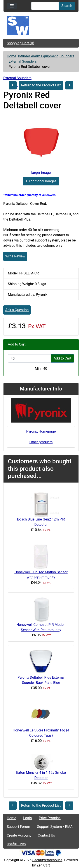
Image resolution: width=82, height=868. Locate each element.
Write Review (15, 256)
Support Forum (18, 827)
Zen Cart (43, 865)
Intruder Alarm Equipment (38, 56)
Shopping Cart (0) (20, 43)
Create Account (19, 835)
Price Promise (50, 818)
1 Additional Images (41, 181)
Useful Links (16, 844)
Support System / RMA (55, 827)
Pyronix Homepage (41, 431)
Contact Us (46, 835)
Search (67, 6)
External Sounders (23, 61)
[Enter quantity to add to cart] (29, 358)
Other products (41, 442)
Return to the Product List (41, 85)
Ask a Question (17, 310)
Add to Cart (62, 358)
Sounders (67, 56)
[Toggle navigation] (12, 6)
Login (27, 818)
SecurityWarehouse (47, 860)
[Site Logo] (41, 26)
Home (11, 56)
